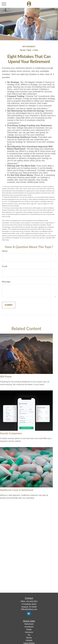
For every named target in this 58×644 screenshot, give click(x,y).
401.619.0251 (32, 601)
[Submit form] (9, 305)
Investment (29, 627)
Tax (29, 635)
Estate (29, 629)
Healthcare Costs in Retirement (17, 490)
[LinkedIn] (29, 613)
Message (6, 282)
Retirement (29, 624)
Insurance (29, 632)
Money (29, 638)
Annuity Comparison (11, 433)
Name (5, 251)
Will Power (6, 377)
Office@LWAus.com (29, 609)
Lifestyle (29, 640)
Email (5, 266)
